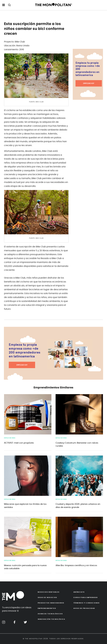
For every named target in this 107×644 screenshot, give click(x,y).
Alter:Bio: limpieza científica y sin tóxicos (76, 565)
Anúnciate (79, 592)
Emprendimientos (47, 608)
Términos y (87, 603)
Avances (50, 614)
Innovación (51, 619)
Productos (51, 603)
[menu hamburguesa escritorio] (4, 5)
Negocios (49, 592)
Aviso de (84, 608)
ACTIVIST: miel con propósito (19, 443)
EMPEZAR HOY (89, 83)
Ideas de (47, 598)
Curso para (86, 598)
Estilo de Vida (10, 438)
